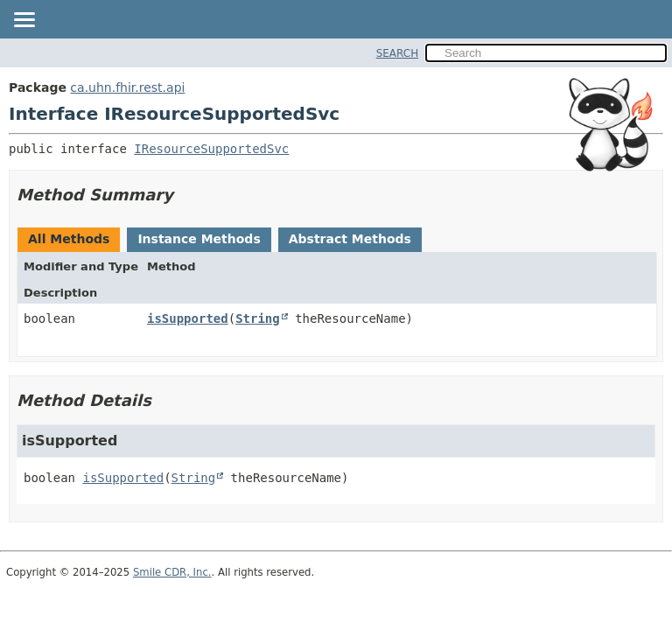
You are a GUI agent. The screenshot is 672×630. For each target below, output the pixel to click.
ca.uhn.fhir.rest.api (127, 87)
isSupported (188, 318)
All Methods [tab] (69, 239)
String (258, 318)
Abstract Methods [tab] (350, 239)
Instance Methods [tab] (199, 239)
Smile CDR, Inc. (172, 572)
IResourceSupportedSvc (211, 149)
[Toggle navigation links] (24, 21)
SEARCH (398, 53)
